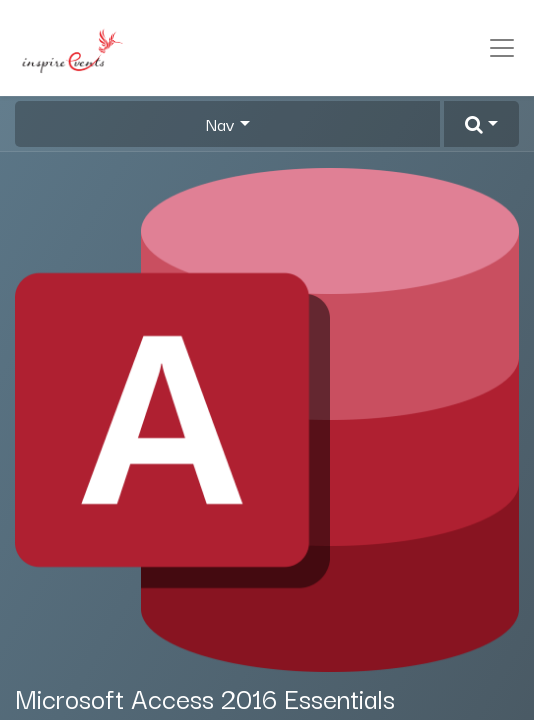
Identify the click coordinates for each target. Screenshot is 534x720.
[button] (481, 124)
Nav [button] (220, 124)
